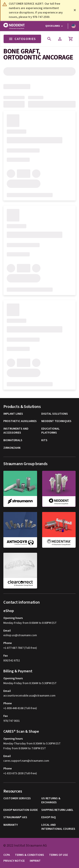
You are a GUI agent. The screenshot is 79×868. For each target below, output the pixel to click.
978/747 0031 (12, 721)
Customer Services (17, 799)
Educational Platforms (50, 431)
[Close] (75, 10)
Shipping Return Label (57, 810)
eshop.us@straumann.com (20, 635)
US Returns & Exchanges (51, 801)
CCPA (7, 855)
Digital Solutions (55, 414)
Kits (44, 440)
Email (7, 631)
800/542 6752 (12, 661)
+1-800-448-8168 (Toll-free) (20, 708)
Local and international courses (58, 827)
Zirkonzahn (12, 448)
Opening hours (13, 618)
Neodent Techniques (56, 421)
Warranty (11, 825)
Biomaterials (13, 440)
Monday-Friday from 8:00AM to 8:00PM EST (30, 623)
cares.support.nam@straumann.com (26, 761)
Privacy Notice (14, 861)
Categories (22, 39)
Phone (8, 643)
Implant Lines (13, 414)
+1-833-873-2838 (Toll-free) (20, 773)
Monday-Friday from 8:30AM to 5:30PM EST (30, 683)
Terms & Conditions (29, 855)
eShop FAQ (49, 817)
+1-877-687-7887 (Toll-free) (20, 648)
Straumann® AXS (15, 817)
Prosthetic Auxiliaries (20, 421)
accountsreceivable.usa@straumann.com (29, 696)
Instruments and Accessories (16, 431)
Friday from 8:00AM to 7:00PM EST (25, 748)
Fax (6, 656)
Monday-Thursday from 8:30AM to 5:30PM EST (32, 744)
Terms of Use (58, 855)
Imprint (35, 861)
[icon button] (49, 39)
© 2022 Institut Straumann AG (25, 846)
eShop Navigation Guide (21, 810)
